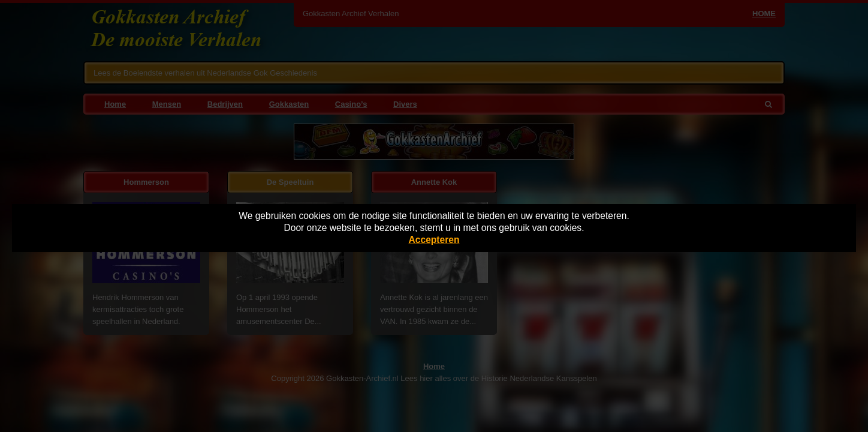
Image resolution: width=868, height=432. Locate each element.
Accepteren (434, 240)
